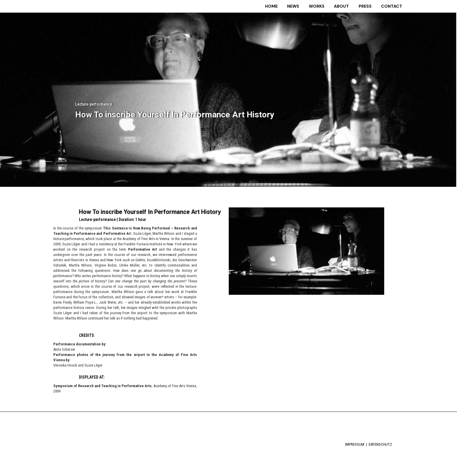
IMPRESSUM (355, 443)
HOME (285, 6)
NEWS (305, 6)
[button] (255, 301)
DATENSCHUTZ (380, 443)
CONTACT (395, 6)
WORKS (326, 6)
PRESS (370, 6)
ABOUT (349, 6)
